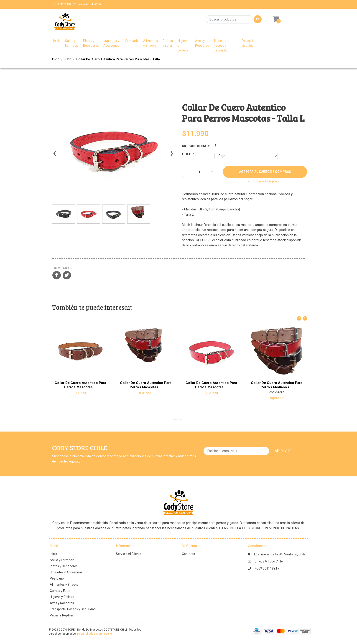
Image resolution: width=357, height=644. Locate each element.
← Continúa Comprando (265, 181)
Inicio (57, 41)
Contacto (189, 554)
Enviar (283, 451)
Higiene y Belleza (183, 46)
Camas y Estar (168, 43)
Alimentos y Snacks (151, 43)
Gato (68, 59)
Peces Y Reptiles (248, 43)
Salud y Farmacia (72, 43)
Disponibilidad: (196, 146)
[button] (175, 419)
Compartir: (63, 268)
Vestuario (132, 41)
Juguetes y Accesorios (111, 43)
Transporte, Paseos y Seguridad (222, 46)
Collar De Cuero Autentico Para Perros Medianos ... (277, 385)
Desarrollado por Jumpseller (95, 634)
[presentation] (54, 155)
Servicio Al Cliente (129, 554)
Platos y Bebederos (91, 43)
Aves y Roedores (202, 43)
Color (188, 154)
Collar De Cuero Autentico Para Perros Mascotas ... (80, 385)
